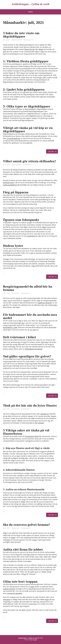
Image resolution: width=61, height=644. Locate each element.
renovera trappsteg (14, 593)
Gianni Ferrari (29, 49)
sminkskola (31, 236)
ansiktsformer (8, 183)
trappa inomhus (9, 589)
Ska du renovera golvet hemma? (26, 525)
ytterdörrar (45, 414)
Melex (41, 49)
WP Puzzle (34, 640)
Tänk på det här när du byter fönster (30, 405)
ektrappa (6, 599)
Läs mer (51, 151)
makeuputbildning (10, 185)
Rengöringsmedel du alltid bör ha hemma (28, 288)
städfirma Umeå (43, 303)
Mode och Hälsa (16, 165)
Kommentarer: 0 (28, 40)
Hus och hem (15, 293)
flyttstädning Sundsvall (34, 349)
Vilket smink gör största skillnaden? (29, 161)
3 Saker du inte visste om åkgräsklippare (21, 35)
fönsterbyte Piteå (32, 436)
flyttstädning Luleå (10, 327)
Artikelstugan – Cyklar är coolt (30, 4)
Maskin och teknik (17, 40)
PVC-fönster (39, 423)
